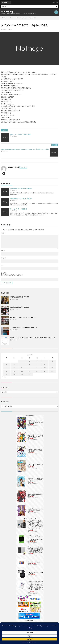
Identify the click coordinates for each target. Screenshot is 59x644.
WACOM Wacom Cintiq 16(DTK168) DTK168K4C (34, 561)
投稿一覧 (23, 167)
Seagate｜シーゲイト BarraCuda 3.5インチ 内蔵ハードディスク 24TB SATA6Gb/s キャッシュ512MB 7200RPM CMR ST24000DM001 (35, 538)
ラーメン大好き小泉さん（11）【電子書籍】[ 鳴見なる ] (35, 509)
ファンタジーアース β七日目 (18, 209)
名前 (3, 251)
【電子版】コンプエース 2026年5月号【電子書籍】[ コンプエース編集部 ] (35, 422)
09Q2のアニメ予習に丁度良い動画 (20, 134)
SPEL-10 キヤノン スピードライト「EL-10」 (35, 573)
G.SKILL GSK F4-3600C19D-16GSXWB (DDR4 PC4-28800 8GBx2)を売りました (33, 338)
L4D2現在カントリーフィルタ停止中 (21, 199)
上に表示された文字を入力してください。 (12, 275)
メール (3, 258)
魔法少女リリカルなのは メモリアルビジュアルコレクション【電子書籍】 (35, 450)
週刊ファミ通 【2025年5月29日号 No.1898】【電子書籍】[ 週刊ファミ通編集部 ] (35, 436)
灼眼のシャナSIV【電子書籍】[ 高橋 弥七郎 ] (35, 495)
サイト (3, 265)
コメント (3, 233)
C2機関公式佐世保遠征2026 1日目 (20, 307)
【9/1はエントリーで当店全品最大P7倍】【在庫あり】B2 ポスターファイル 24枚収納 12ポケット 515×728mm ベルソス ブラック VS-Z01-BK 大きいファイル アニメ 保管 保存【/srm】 (35, 550)
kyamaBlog (7, 11)
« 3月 (4, 377)
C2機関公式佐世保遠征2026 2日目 (20, 297)
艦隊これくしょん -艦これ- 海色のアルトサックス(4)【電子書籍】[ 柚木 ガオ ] (35, 480)
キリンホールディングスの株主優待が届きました (24, 327)
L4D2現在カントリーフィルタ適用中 (21, 189)
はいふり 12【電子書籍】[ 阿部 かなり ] (35, 465)
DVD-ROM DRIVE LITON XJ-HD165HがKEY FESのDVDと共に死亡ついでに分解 (25, 149)
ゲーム (12, 30)
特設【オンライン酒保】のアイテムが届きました (24, 317)
